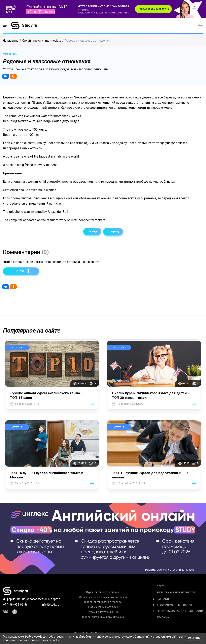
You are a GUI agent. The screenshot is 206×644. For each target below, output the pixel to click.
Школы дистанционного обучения (103, 616)
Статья (17, 347)
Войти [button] (199, 26)
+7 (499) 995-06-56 (15, 604)
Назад (92, 231)
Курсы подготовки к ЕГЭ (103, 611)
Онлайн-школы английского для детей (103, 596)
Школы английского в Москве (103, 602)
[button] (21, 271)
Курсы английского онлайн (103, 591)
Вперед (113, 231)
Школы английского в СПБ (103, 607)
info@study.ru (50, 604)
